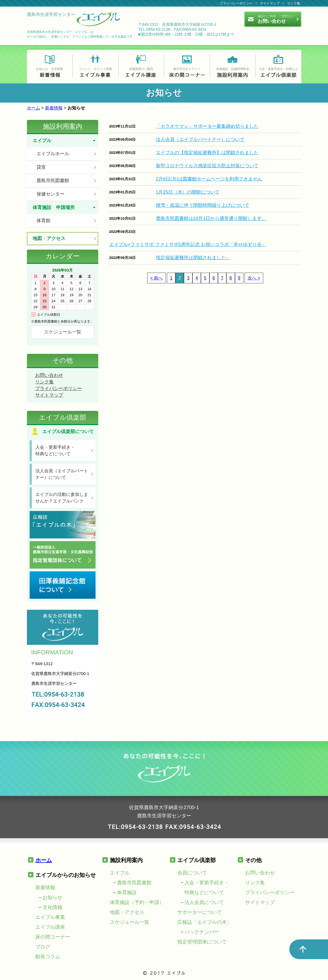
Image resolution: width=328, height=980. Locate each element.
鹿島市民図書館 (53, 181)
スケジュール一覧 (63, 332)
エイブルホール (53, 154)
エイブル (42, 141)
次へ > (254, 278)
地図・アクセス (49, 238)
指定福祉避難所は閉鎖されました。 (193, 258)
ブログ (43, 947)
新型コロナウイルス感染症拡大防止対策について (207, 166)
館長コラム (48, 957)
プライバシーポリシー (236, 3)
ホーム (33, 108)
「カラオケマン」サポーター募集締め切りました (207, 126)
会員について (192, 873)
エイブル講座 (50, 927)
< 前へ (156, 278)
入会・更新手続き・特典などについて (55, 451)
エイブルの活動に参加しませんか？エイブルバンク (62, 498)
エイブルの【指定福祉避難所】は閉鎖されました (207, 153)
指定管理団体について (202, 942)
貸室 (41, 167)
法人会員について (204, 902)
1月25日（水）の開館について (188, 192)
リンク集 (294, 3)
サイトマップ (270, 3)
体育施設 (127, 893)
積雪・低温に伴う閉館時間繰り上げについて (203, 205)
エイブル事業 (50, 917)
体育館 (44, 221)
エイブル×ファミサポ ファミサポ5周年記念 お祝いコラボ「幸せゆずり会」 (188, 245)
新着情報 (54, 108)
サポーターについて (200, 912)
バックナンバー (202, 932)
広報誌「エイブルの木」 (204, 922)
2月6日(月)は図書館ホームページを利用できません (209, 179)
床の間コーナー (53, 937)
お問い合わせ (49, 375)
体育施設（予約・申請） (137, 902)
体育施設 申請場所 (54, 207)
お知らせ (52, 897)
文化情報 (52, 907)
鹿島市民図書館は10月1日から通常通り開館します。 (211, 218)
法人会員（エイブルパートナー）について (200, 139)
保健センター (51, 194)
